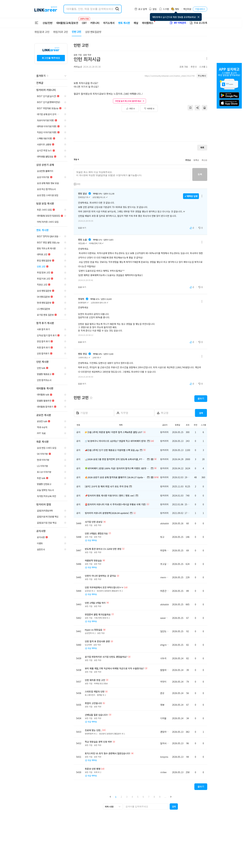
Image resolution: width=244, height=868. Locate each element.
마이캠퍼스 (148, 23)
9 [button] (160, 797)
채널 (136, 23)
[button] (110, 797)
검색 (201, 413)
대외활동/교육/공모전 (67, 23)
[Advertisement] (140, 128)
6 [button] (143, 797)
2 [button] (121, 797)
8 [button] (154, 797)
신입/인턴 (48, 23)
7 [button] (149, 797)
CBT (84, 21)
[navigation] (51, 83)
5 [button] (138, 797)
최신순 (204, 160)
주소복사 (202, 76)
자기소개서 (109, 23)
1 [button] (116, 797)
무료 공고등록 (198, 23)
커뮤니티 (95, 23)
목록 (202, 147)
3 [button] (127, 797)
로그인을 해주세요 (51, 58)
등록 (200, 174)
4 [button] (132, 797)
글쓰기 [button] (201, 398)
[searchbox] (146, 806)
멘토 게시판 (124, 23)
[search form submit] (117, 9)
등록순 (196, 160)
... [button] (165, 797)
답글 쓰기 (82, 228)
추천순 (188, 160)
